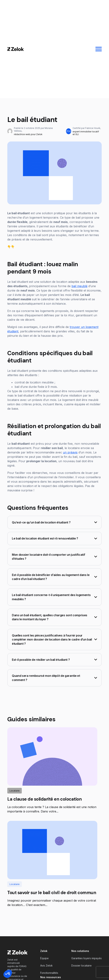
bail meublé (79, 286)
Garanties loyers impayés (87, 958)
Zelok (44, 951)
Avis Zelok (46, 966)
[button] (8, 974)
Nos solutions (80, 951)
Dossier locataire (81, 966)
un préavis (70, 452)
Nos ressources (51, 977)
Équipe (44, 958)
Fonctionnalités (49, 973)
